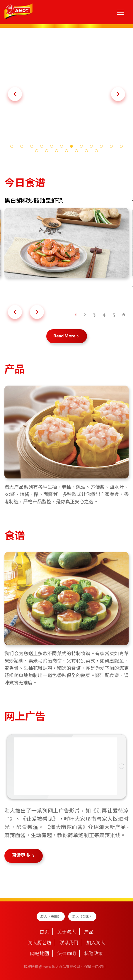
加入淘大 (96, 943)
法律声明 (66, 954)
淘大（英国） (82, 917)
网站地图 (40, 954)
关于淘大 (66, 932)
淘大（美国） (51, 917)
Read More (64, 336)
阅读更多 (21, 856)
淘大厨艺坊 (40, 943)
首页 (44, 932)
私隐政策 (93, 954)
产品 (89, 932)
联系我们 (69, 943)
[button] (15, 94)
